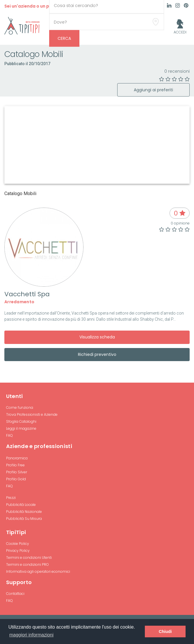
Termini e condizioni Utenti (29, 558)
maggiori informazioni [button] (31, 635)
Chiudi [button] (165, 631)
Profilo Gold (16, 479)
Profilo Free (15, 465)
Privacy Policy (18, 551)
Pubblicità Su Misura (24, 519)
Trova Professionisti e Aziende (32, 414)
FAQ (9, 435)
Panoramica (17, 458)
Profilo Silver (17, 472)
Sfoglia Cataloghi (21, 421)
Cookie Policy (18, 544)
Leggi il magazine (21, 428)
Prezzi (11, 498)
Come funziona (20, 407)
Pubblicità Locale (21, 505)
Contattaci (15, 594)
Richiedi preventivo (97, 354)
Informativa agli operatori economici (38, 571)
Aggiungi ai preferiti (153, 90)
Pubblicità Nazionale (24, 512)
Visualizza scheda (97, 337)
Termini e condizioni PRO (27, 564)
